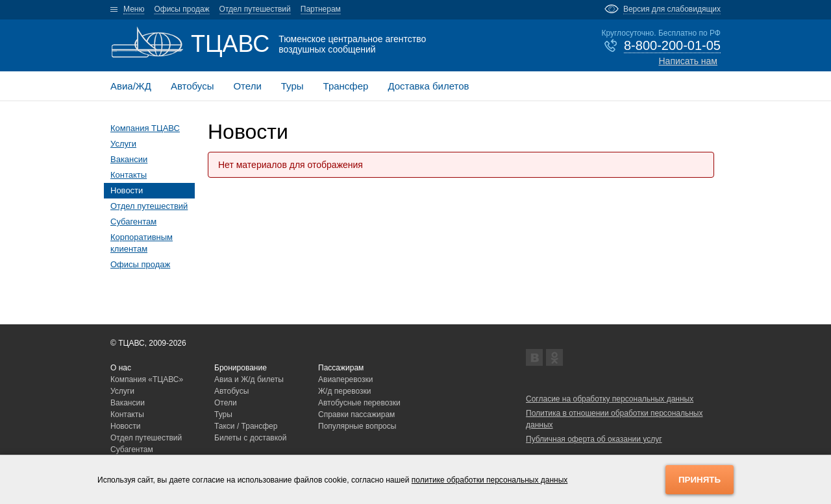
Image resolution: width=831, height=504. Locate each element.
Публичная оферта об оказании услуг (594, 439)
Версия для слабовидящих (672, 9)
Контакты (129, 175)
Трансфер (346, 86)
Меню (134, 9)
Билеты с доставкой (251, 438)
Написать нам (688, 61)
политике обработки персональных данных (490, 480)
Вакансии (129, 159)
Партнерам (321, 9)
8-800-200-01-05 (672, 45)
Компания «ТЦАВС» (147, 379)
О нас (121, 368)
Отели (247, 86)
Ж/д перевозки (345, 391)
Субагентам (133, 222)
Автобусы (192, 86)
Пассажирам (341, 368)
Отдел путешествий (255, 9)
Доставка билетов (428, 86)
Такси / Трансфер (246, 426)
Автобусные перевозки (359, 403)
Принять (700, 480)
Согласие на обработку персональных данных (610, 399)
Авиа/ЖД (131, 86)
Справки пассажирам (356, 414)
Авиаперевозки (346, 379)
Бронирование (241, 368)
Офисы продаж (181, 9)
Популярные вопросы (357, 426)
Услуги (123, 144)
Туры (292, 86)
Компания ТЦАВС (145, 128)
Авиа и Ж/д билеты (249, 379)
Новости (127, 190)
